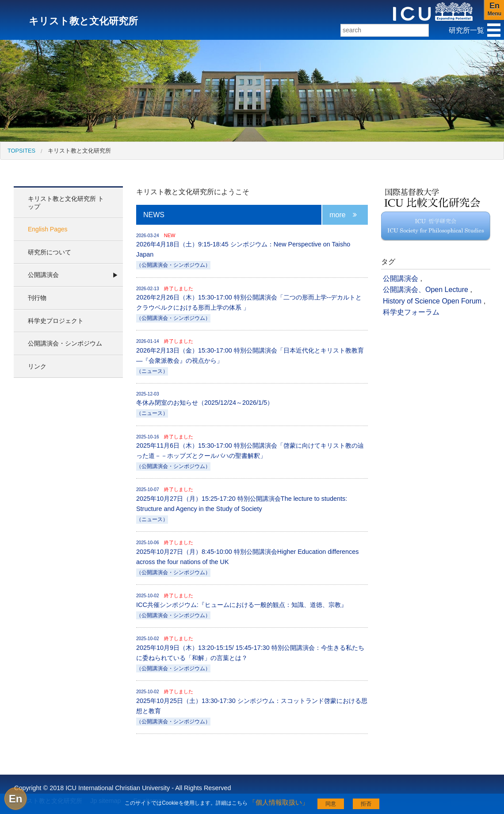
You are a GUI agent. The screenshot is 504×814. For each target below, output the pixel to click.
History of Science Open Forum (432, 301)
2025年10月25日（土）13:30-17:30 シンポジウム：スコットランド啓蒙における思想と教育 (252, 707)
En (16, 799)
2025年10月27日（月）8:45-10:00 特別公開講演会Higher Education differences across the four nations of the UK (252, 558)
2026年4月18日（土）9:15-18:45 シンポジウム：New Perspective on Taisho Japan (252, 251)
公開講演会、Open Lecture (426, 290)
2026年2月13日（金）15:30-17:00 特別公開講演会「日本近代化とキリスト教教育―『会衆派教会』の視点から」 (252, 356)
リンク (37, 366)
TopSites (21, 151)
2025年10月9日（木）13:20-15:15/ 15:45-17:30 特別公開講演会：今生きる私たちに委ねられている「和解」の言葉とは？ (252, 654)
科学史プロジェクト (56, 321)
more (343, 215)
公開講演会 (43, 275)
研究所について (50, 252)
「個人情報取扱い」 (279, 802)
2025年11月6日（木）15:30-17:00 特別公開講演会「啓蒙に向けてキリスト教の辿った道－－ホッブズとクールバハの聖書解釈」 (252, 452)
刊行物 (37, 298)
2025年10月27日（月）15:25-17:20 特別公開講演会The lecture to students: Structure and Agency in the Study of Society (252, 505)
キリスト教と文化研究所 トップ (66, 203)
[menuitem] (21, 151)
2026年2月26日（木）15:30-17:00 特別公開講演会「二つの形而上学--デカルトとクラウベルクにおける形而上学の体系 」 (252, 304)
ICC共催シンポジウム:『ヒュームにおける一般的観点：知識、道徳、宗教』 (252, 606)
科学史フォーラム (411, 312)
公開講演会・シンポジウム (65, 343)
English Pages (48, 229)
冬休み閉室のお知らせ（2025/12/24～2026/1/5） (252, 404)
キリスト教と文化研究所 (79, 151)
